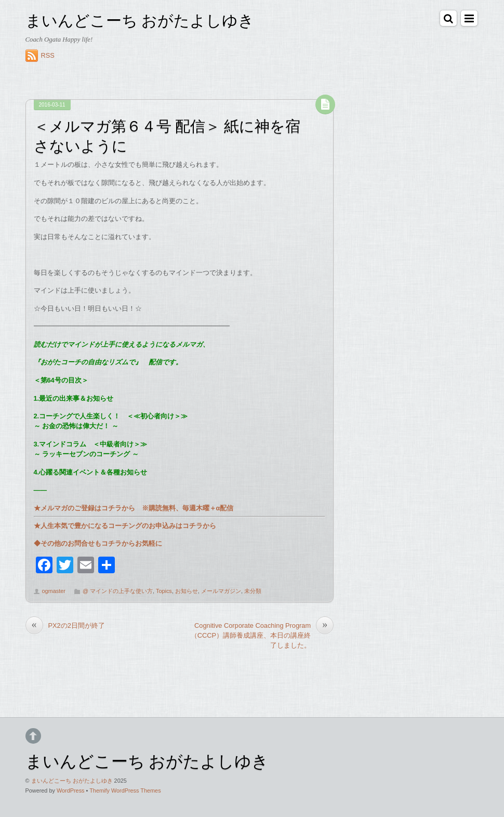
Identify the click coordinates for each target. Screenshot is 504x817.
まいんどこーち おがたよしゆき (72, 781)
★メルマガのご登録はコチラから (84, 508)
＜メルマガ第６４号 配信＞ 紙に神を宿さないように (167, 135)
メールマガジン (221, 591)
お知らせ (187, 591)
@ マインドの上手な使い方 (118, 591)
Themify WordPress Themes (125, 790)
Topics (164, 591)
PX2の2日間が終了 (65, 625)
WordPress (71, 790)
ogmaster (54, 591)
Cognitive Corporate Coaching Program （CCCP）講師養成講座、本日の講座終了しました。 (262, 635)
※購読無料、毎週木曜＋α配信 (184, 508)
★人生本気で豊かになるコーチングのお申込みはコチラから (125, 526)
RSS (48, 55)
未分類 (253, 591)
